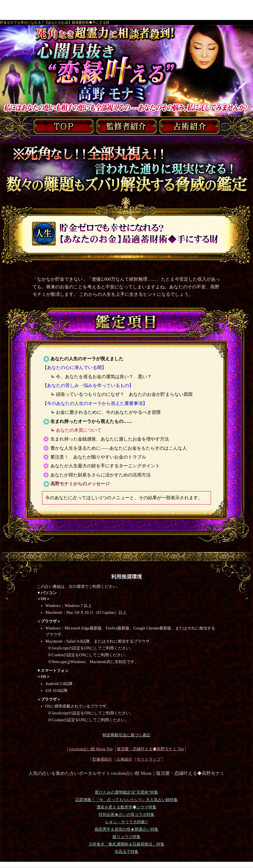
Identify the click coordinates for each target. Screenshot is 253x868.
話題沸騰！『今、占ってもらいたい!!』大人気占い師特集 (126, 800)
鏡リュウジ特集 (126, 837)
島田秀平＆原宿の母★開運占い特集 (126, 829)
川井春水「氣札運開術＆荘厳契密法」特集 (126, 844)
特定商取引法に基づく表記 (126, 735)
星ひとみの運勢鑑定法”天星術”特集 (126, 792)
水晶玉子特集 (126, 852)
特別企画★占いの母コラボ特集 (126, 815)
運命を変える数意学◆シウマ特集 (126, 807)
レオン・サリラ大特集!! (126, 822)
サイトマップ (149, 759)
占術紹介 (125, 759)
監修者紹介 (102, 759)
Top (150, 749)
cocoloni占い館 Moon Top (91, 749)
